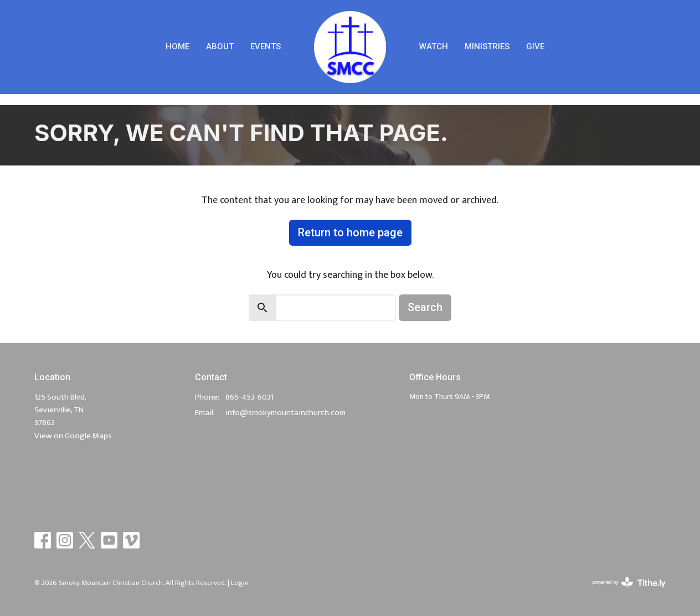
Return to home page (350, 232)
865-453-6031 (249, 397)
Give (535, 46)
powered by (629, 583)
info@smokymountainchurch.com (285, 413)
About (220, 46)
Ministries (487, 46)
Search (425, 307)
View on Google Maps (73, 436)
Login (240, 583)
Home (177, 46)
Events (266, 46)
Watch (434, 46)
